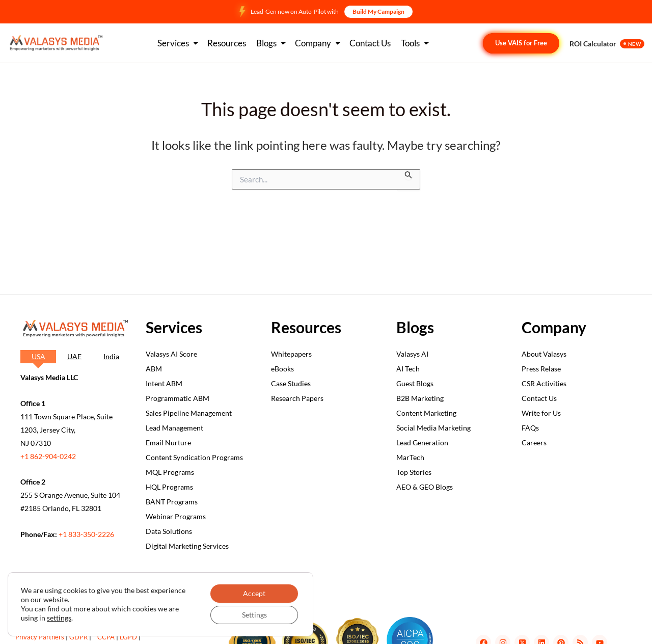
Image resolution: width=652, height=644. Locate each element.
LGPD (128, 637)
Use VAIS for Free (521, 43)
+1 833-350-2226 (86, 534)
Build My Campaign (378, 11)
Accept (254, 593)
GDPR (78, 637)
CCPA (106, 637)
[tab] (38, 357)
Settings (254, 615)
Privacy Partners (40, 637)
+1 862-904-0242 (48, 456)
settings (59, 618)
